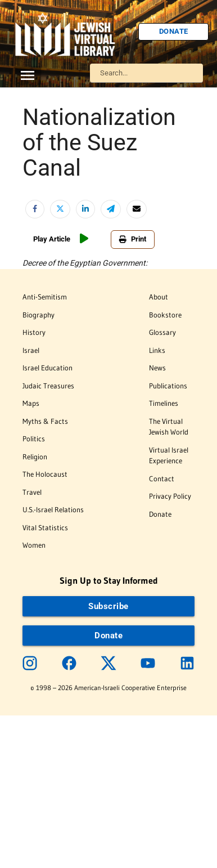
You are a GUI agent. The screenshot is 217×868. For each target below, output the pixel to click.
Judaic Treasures (48, 386)
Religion (35, 457)
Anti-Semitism (45, 297)
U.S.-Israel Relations (53, 509)
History (34, 332)
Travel (32, 492)
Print (133, 239)
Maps (31, 403)
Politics (34, 439)
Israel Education (48, 368)
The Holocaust (45, 474)
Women (34, 545)
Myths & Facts (45, 421)
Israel (31, 350)
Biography (39, 315)
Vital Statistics (45, 527)
